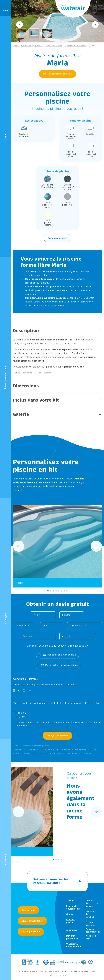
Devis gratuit (28, 911)
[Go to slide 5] (59, 592)
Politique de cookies (87, 972)
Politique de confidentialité (67, 972)
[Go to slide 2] (51, 592)
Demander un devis (57, 239)
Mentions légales (48, 972)
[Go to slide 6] (61, 592)
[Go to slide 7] (64, 592)
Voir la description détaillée (57, 74)
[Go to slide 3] (53, 592)
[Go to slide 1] (48, 592)
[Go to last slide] (20, 25)
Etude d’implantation (32, 922)
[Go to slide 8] (67, 592)
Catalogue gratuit (31, 932)
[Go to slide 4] (56, 592)
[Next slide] (95, 25)
